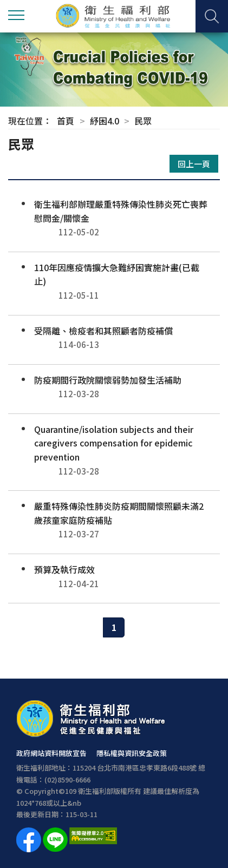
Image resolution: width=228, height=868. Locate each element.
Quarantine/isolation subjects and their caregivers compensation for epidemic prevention (114, 450)
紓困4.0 (105, 121)
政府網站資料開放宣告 (51, 753)
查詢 (212, 16)
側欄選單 (16, 15)
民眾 (143, 121)
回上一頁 (194, 164)
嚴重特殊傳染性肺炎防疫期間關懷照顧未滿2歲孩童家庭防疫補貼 (114, 520)
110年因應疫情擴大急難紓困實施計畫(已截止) (114, 282)
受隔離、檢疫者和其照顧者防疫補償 (114, 338)
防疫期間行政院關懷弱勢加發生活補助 (114, 387)
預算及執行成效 (114, 577)
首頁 (66, 121)
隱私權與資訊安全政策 (132, 753)
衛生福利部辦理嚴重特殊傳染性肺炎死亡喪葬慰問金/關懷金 (114, 218)
